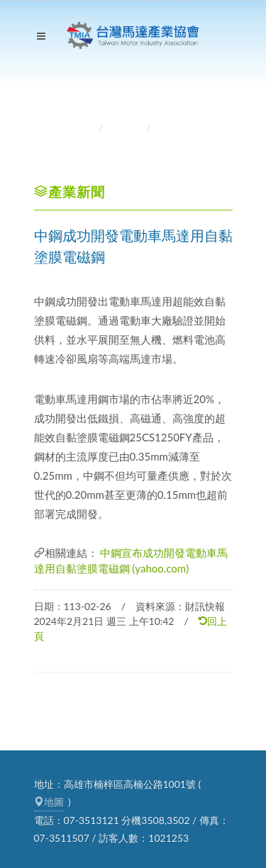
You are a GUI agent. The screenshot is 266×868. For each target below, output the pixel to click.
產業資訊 (126, 129)
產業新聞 (173, 129)
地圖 (49, 802)
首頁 (84, 129)
